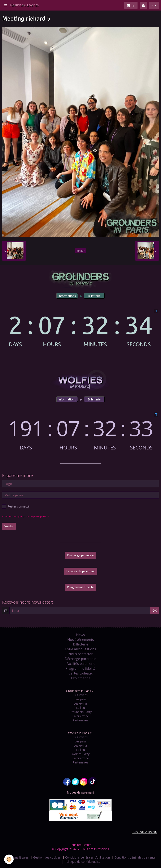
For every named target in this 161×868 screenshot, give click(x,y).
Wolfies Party (80, 754)
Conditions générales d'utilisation (88, 857)
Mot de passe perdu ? (37, 516)
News (80, 635)
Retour (80, 251)
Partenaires (80, 720)
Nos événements (81, 640)
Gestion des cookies (47, 857)
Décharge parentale (80, 555)
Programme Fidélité (80, 587)
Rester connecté (16, 506)
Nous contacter (80, 654)
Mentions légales (17, 857)
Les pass (81, 699)
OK (155, 610)
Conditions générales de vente (135, 857)
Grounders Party (80, 712)
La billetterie (81, 716)
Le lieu (80, 708)
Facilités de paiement (81, 571)
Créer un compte (12, 516)
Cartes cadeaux (80, 673)
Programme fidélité (80, 668)
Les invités (80, 695)
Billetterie (81, 644)
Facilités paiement (80, 664)
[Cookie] (9, 859)
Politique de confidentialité (82, 862)
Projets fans (81, 678)
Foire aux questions (81, 649)
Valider (9, 526)
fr (152, 5)
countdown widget (80, 328)
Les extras (81, 703)
